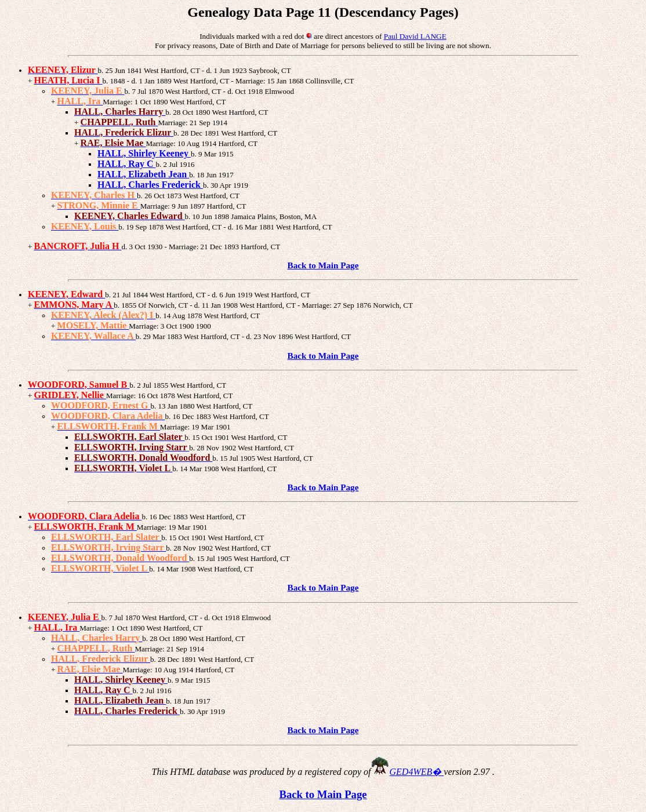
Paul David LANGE (415, 36)
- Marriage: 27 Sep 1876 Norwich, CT (354, 305)
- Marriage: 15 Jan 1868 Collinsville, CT (291, 81)
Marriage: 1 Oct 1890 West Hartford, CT (141, 628)
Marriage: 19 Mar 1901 (172, 527)
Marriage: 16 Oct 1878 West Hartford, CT (170, 396)
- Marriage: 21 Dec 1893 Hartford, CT (222, 247)
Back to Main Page (323, 265)
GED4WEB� (417, 772)
